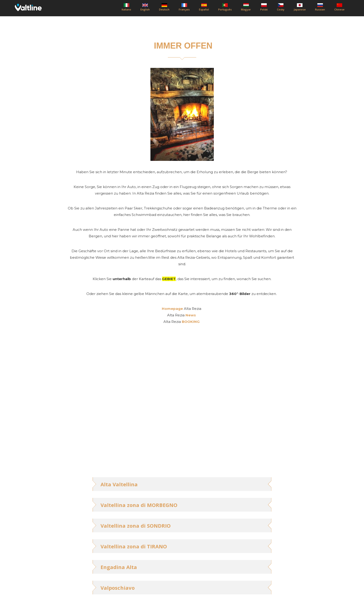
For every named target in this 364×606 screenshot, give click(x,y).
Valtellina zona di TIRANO (134, 546)
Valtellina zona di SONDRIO (136, 526)
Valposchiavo (118, 588)
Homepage (172, 309)
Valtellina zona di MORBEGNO (139, 505)
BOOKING (191, 322)
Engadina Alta (119, 567)
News (191, 315)
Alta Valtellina (119, 484)
